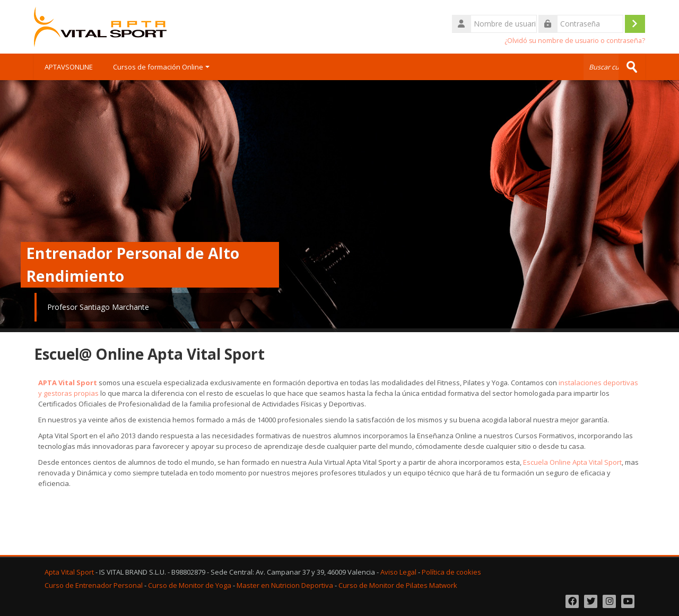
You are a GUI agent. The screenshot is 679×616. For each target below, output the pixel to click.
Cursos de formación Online (161, 67)
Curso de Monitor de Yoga (190, 585)
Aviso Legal (398, 572)
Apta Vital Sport (69, 572)
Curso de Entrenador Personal (94, 585)
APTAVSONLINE (69, 67)
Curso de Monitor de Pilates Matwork (398, 585)
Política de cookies (451, 572)
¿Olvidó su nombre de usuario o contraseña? (575, 41)
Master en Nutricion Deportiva (285, 585)
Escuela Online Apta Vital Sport (572, 462)
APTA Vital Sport (68, 383)
